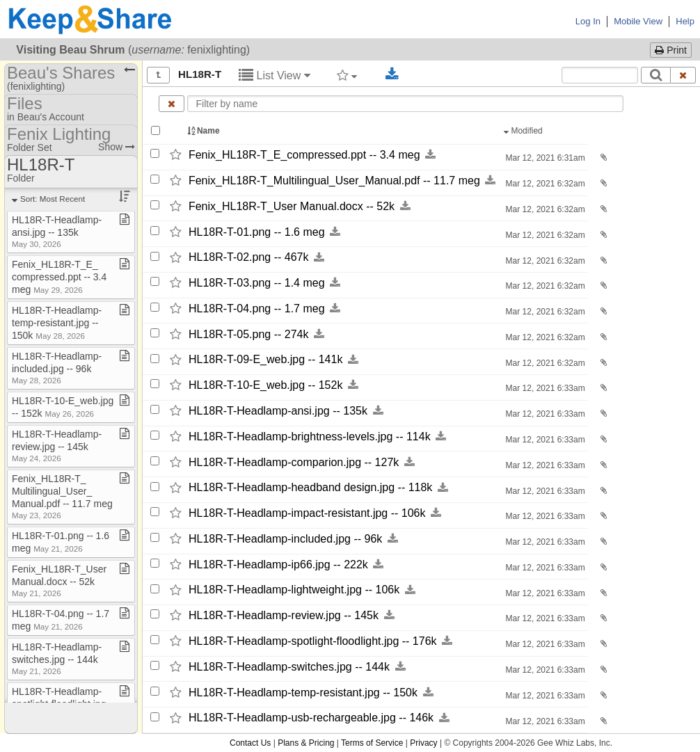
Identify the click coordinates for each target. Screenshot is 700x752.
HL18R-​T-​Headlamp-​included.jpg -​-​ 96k (285, 539)
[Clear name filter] (172, 104)
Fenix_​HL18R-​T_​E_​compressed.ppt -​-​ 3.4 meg (304, 155)
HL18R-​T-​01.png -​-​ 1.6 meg (257, 232)
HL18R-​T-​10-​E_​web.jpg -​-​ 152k (265, 385)
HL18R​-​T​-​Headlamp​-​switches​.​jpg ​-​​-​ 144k (57, 658)
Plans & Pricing (306, 743)
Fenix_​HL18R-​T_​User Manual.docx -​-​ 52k (292, 206)
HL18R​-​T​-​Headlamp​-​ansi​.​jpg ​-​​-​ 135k (57, 231)
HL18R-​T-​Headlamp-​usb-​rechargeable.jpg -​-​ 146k (311, 718)
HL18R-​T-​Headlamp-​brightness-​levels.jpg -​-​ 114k (310, 437)
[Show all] (158, 75)
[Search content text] (600, 75)
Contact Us (250, 743)
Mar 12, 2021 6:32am (544, 184)
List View (275, 75)
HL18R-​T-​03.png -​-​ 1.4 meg (257, 283)
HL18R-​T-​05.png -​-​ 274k (249, 334)
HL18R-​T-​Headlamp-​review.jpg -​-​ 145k (284, 615)
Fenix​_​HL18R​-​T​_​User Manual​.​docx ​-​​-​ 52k (59, 581)
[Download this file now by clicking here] (430, 155)
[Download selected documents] (392, 74)
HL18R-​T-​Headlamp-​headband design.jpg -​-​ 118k (310, 488)
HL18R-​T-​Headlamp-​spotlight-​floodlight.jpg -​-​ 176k (313, 641)
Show (117, 147)
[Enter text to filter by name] (405, 104)
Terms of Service (372, 743)
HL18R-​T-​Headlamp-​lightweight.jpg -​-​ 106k (294, 590)
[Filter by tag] (347, 75)
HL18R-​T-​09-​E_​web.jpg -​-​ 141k (265, 360)
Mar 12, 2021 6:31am (544, 158)
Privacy (423, 743)
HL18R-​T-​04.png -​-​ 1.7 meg (257, 309)
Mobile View (638, 21)
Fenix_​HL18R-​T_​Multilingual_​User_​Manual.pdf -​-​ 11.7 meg (334, 181)
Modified (524, 131)
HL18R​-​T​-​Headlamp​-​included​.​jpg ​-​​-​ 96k (57, 368)
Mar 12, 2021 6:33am (544, 388)
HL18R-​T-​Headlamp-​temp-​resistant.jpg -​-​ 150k (303, 693)
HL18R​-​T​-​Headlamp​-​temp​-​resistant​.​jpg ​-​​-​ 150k (57, 323)
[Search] (656, 75)
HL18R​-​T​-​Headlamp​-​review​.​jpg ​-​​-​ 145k (57, 446)
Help (685, 21)
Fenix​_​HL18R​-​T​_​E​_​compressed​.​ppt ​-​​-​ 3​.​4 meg (59, 277)
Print (671, 50)
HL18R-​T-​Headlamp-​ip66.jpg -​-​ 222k (278, 565)
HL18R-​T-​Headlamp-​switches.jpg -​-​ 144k (289, 667)
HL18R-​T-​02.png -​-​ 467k (249, 258)
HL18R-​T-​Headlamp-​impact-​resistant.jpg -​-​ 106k (307, 513)
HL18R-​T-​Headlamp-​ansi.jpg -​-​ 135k (278, 411)
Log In (588, 21)
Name (205, 131)
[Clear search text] (683, 75)
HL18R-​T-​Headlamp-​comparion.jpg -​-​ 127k (294, 462)
